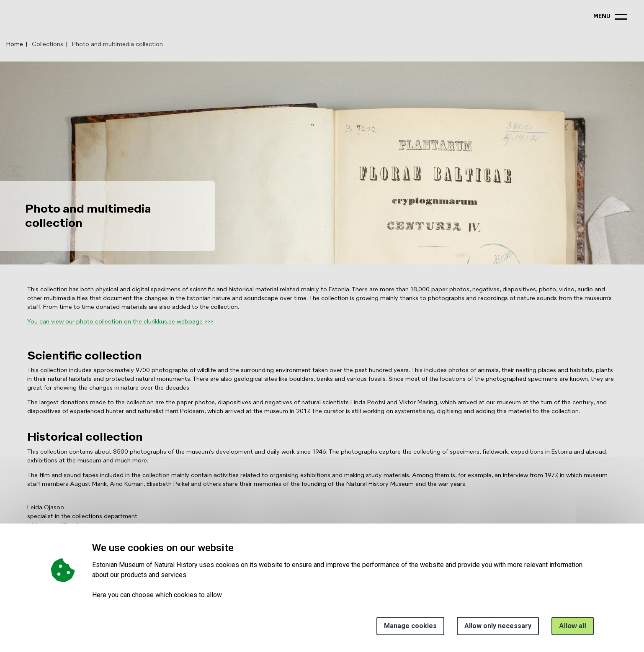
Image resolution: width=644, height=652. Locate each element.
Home (15, 44)
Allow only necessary (498, 626)
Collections (48, 44)
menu (602, 17)
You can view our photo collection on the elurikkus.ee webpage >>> (120, 322)
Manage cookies (410, 626)
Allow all (573, 626)
